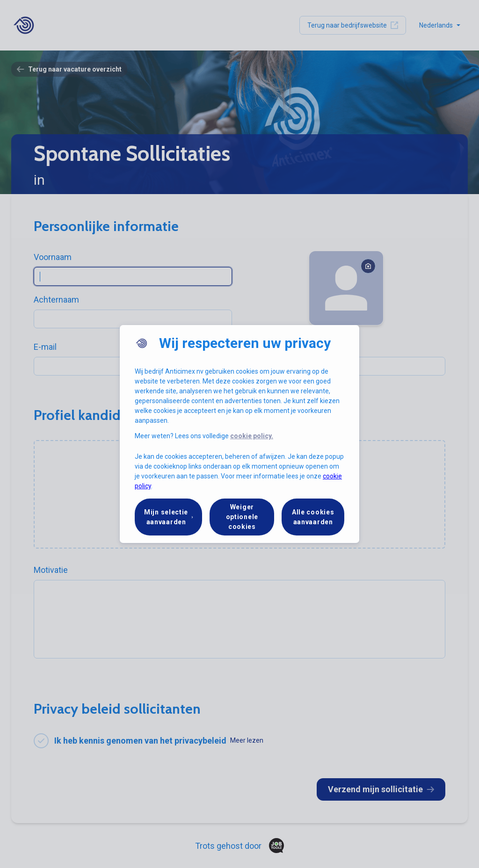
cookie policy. (252, 436)
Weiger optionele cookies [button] (242, 517)
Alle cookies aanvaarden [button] (313, 517)
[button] (168, 517)
